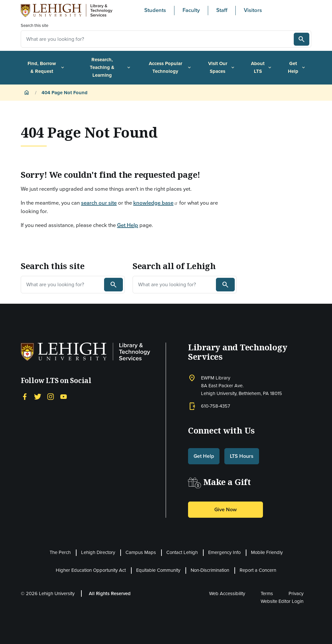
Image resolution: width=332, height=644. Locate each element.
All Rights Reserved (110, 593)
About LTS (262, 67)
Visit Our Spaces (222, 67)
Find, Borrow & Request (46, 67)
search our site (99, 203)
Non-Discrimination (210, 570)
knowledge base (156, 203)
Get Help (297, 67)
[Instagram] (51, 396)
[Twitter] (38, 396)
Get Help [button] (204, 456)
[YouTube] (64, 396)
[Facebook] (25, 396)
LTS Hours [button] (242, 456)
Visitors (253, 10)
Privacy (296, 593)
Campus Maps (141, 552)
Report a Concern (258, 570)
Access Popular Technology (170, 67)
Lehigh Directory (98, 552)
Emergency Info (224, 552)
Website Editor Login (282, 601)
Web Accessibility (227, 593)
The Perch (60, 552)
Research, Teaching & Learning (111, 67)
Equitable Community (158, 570)
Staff (222, 10)
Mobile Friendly (267, 552)
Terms (267, 593)
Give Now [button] (225, 509)
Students (155, 10)
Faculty (191, 10)
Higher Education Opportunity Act (91, 570)
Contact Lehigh (182, 552)
